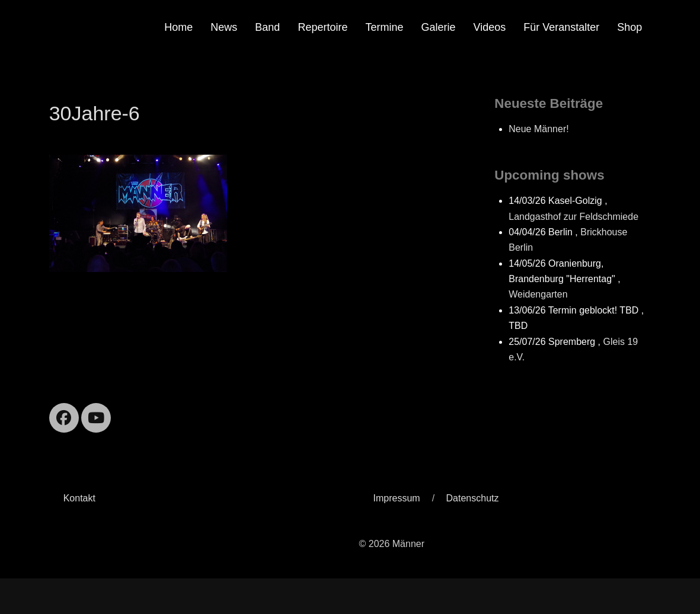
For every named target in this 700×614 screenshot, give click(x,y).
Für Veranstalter (561, 27)
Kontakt (79, 498)
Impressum (397, 498)
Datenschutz (473, 498)
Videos (490, 27)
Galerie (438, 27)
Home (178, 27)
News (224, 27)
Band (267, 27)
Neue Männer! (538, 129)
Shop (629, 27)
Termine (384, 27)
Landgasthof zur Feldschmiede (573, 217)
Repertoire (322, 27)
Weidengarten (538, 294)
